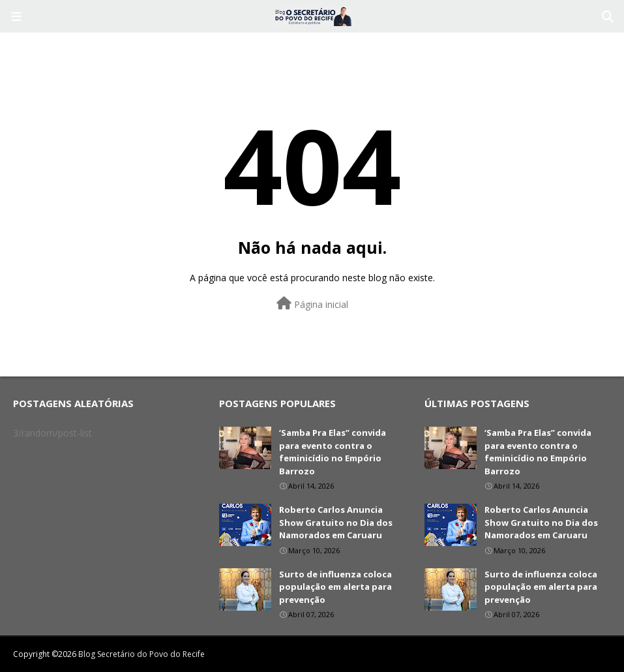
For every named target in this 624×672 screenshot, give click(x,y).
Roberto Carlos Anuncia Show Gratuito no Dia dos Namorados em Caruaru (336, 522)
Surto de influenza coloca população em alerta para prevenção (335, 587)
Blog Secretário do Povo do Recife (141, 654)
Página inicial (312, 304)
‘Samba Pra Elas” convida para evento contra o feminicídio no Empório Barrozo (333, 452)
